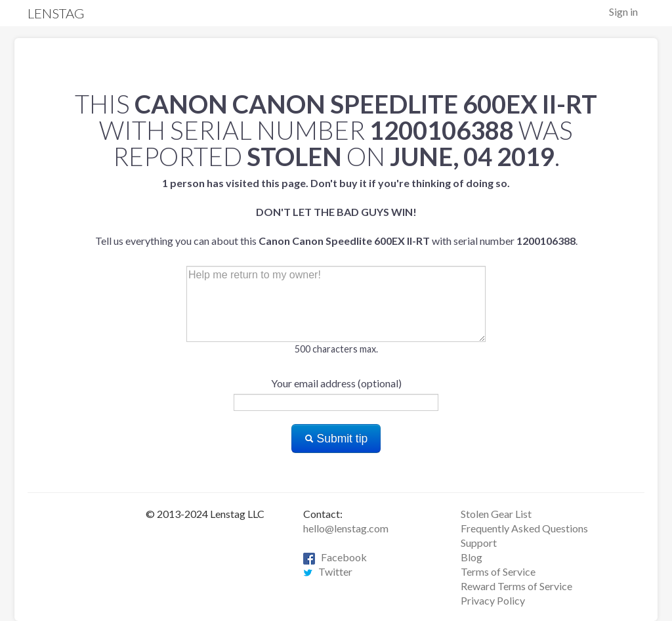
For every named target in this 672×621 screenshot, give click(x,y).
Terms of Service (498, 571)
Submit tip (336, 439)
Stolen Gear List (496, 514)
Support (479, 543)
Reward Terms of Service (516, 586)
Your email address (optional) (336, 383)
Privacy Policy (493, 600)
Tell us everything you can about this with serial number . (336, 212)
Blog (472, 557)
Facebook (335, 557)
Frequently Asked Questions (524, 528)
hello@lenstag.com (346, 528)
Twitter (328, 571)
